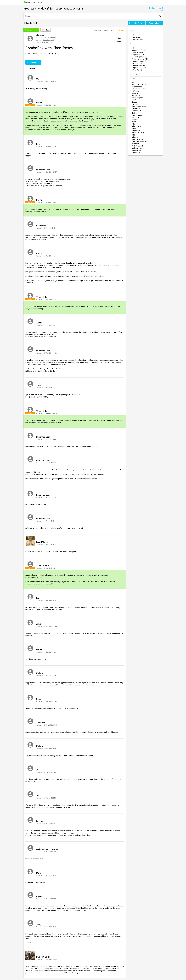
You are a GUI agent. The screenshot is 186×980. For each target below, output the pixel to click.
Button (135, 113)
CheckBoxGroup (138, 133)
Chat (134, 128)
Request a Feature (136, 23)
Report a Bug (154, 23)
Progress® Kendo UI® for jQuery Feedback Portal (53, 8)
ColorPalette (137, 148)
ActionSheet (137, 87)
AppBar (135, 93)
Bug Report (137, 37)
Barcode (135, 104)
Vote (119, 42)
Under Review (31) (139, 65)
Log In (160, 10)
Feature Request (139, 39)
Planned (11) (137, 63)
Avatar (135, 100)
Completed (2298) (139, 50)
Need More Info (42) (140, 59)
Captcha (135, 120)
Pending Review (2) (140, 61)
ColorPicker (137, 150)
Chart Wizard (137, 126)
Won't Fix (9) (137, 70)
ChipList (135, 137)
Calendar (136, 117)
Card (134, 122)
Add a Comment (33, 62)
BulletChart (136, 111)
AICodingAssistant (139, 89)
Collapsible (136, 144)
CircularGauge (138, 139)
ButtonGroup (137, 115)
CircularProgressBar (140, 141)
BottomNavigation (139, 106)
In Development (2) (140, 57)
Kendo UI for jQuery (140, 84)
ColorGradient (138, 146)
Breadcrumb (137, 109)
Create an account (156, 8)
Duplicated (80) (138, 55)
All (133, 35)
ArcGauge (136, 95)
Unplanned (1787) (139, 68)
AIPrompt (136, 91)
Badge (135, 102)
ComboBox (136, 152)
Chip (134, 135)
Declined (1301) (138, 52)
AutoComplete (138, 98)
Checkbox (136, 131)
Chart (134, 124)
